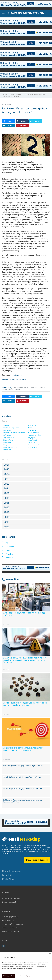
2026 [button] (7, 465)
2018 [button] (7, 503)
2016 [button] (7, 512)
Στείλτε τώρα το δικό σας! (37, 860)
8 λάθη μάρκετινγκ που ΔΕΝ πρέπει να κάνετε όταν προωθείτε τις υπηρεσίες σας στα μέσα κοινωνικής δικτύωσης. (25, 660)
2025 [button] (7, 469)
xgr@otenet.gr (18, 375)
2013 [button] (7, 526)
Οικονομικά (32, 442)
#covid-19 (9, 550)
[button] (3, 13)
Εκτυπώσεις (7, 450)
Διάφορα (6, 425)
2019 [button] (7, 498)
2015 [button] (7, 517)
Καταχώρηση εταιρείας (10, 928)
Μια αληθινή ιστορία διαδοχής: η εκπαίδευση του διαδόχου (23, 766)
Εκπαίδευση (7, 430)
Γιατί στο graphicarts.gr (11, 917)
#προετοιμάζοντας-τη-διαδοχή (35, 387)
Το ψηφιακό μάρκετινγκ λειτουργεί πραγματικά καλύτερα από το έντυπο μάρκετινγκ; (23, 749)
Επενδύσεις (7, 442)
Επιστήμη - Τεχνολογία (11, 428)
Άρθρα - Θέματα (15, 94)
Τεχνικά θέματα (9, 438)
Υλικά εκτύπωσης (34, 433)
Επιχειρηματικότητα (10, 447)
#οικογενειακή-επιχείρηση (11, 389)
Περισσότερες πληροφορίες (25, 976)
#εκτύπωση (10, 558)
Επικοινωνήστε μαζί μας (11, 902)
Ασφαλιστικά (33, 440)
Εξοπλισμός (32, 430)
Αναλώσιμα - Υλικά (35, 435)
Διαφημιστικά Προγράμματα (12, 924)
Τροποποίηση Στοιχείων (11, 932)
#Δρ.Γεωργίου (18, 387)
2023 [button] (7, 479)
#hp (7, 543)
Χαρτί (30, 428)
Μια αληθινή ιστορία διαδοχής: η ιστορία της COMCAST (23, 789)
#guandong (9, 554)
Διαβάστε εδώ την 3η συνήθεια (14, 380)
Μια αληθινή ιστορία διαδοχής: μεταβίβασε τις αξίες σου (22, 777)
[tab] (26, 465)
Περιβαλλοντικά (9, 440)
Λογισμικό (32, 438)
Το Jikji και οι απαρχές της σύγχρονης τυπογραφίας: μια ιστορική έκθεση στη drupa (25, 704)
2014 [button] (7, 522)
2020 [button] (7, 493)
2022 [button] (7, 484)
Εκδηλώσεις (7, 435)
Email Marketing (8, 921)
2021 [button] (7, 488)
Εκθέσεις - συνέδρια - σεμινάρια (14, 433)
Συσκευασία (32, 425)
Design (6, 445)
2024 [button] (7, 474)
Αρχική (4, 94)
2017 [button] (7, 507)
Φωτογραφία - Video (35, 445)
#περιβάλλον (10, 546)
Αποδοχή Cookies (8, 976)
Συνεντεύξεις (33, 447)
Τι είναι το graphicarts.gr (11, 898)
